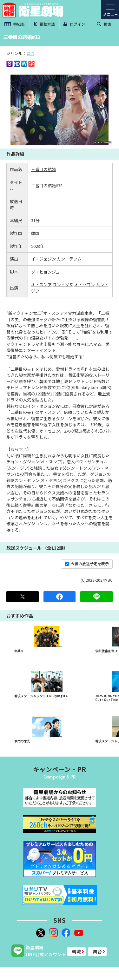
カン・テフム (69, 259)
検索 (104, 24)
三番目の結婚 (43, 169)
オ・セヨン (85, 285)
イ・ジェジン (43, 259)
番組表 (15, 24)
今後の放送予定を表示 (87, 563)
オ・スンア (41, 285)
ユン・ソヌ (63, 285)
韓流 (30, 53)
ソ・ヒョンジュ (45, 272)
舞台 (97, 951)
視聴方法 (44, 24)
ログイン (74, 24)
